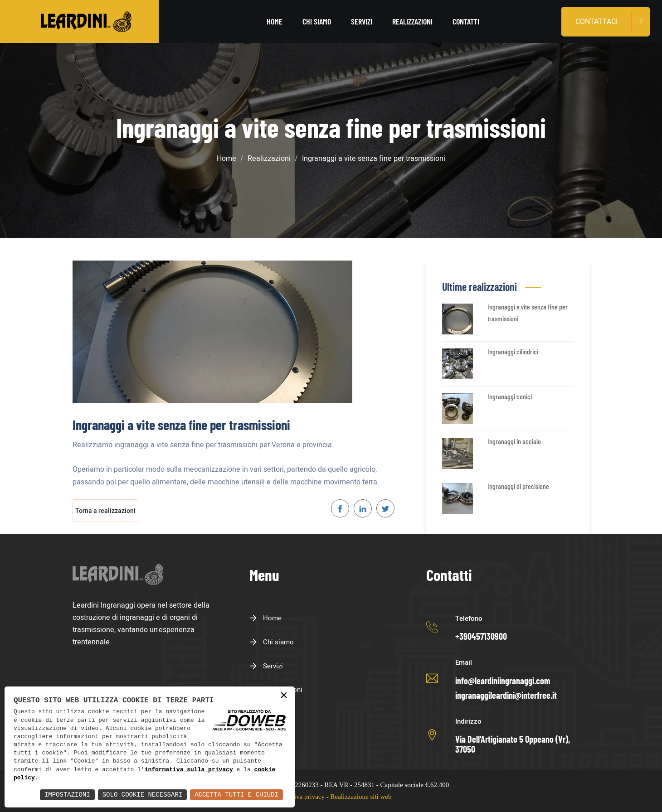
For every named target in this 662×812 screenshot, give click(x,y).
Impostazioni (67, 795)
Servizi (362, 21)
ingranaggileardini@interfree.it (506, 695)
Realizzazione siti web (361, 797)
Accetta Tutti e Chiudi (236, 795)
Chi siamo (317, 21)
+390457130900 (481, 636)
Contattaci (596, 21)
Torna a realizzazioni (105, 511)
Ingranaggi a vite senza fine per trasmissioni (528, 312)
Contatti (466, 21)
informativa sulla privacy (189, 770)
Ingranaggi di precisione (518, 486)
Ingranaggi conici (510, 396)
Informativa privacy (298, 797)
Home (275, 21)
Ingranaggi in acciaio (514, 441)
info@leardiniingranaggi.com (503, 681)
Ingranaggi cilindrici (513, 351)
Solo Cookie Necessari (142, 795)
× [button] (284, 696)
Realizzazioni (412, 21)
